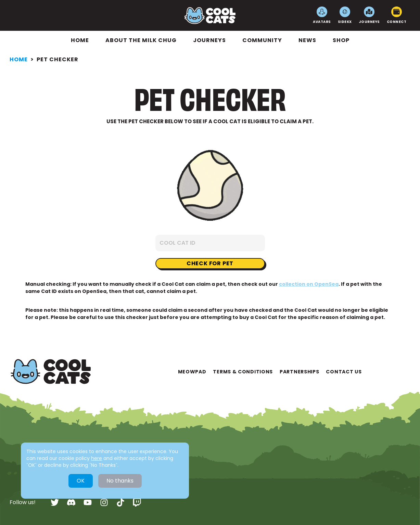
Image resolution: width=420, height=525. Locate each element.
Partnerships (299, 372)
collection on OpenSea (309, 284)
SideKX (345, 15)
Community (262, 40)
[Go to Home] (210, 16)
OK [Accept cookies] (81, 481)
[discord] (71, 502)
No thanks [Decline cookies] (120, 481)
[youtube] (88, 502)
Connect (397, 15)
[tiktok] (120, 502)
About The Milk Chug (141, 40)
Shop (341, 40)
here (97, 458)
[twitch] (137, 502)
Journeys (369, 15)
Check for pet (210, 263)
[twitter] (55, 502)
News (307, 40)
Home (80, 40)
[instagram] (104, 502)
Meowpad (192, 372)
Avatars (322, 15)
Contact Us (344, 372)
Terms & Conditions (243, 372)
